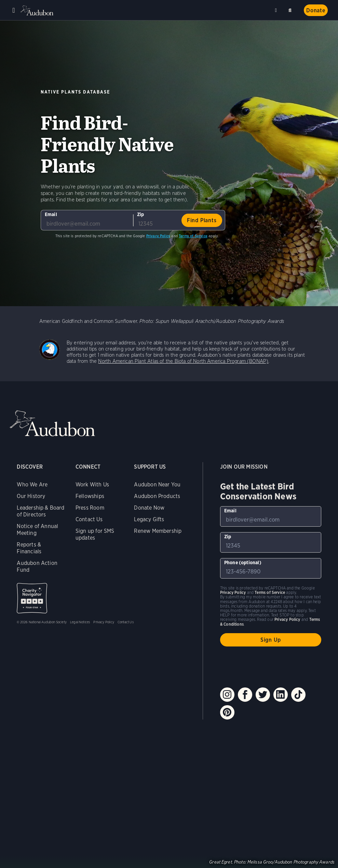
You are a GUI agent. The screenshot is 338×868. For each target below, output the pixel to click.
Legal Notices (80, 622)
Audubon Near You (157, 485)
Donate (316, 10)
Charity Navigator (32, 598)
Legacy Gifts (149, 519)
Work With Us (92, 485)
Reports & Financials (29, 548)
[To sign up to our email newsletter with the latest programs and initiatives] (87, 220)
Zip (141, 214)
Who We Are (32, 485)
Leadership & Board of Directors (40, 511)
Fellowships (90, 496)
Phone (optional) (243, 563)
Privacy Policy (158, 236)
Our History (31, 496)
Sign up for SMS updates (95, 534)
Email (51, 214)
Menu (14, 10)
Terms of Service (193, 236)
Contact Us (89, 519)
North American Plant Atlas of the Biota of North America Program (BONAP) (183, 361)
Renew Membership (158, 531)
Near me (277, 10)
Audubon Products (157, 496)
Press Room (90, 508)
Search (291, 9)
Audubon (38, 10)
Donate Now (149, 508)
